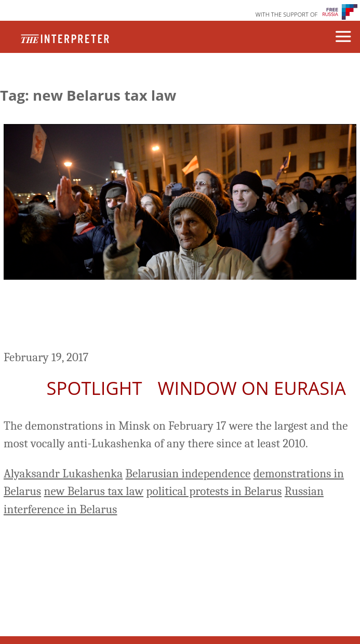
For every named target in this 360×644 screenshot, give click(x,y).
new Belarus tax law (94, 491)
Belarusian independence (188, 474)
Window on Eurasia (252, 388)
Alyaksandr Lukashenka (63, 474)
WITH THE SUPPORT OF (287, 14)
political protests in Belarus (214, 491)
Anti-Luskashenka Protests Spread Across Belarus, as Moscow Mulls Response (164, 317)
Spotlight (94, 388)
